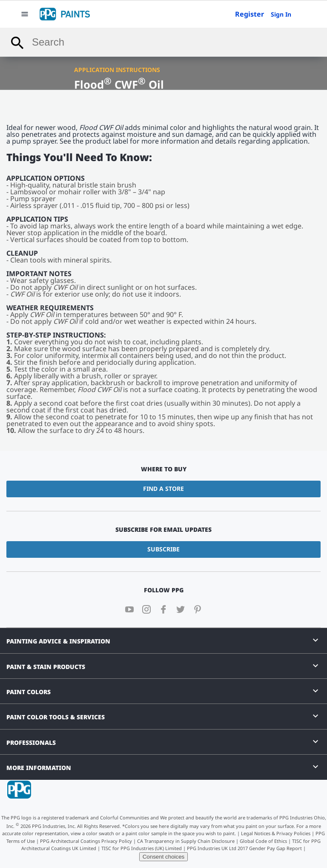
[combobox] (163, 42)
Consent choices (164, 857)
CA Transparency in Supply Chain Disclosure (186, 841)
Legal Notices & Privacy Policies (276, 833)
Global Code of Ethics (263, 841)
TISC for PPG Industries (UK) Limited (142, 848)
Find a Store (163, 489)
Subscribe (163, 549)
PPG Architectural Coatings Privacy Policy (86, 841)
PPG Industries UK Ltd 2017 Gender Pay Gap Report (244, 848)
